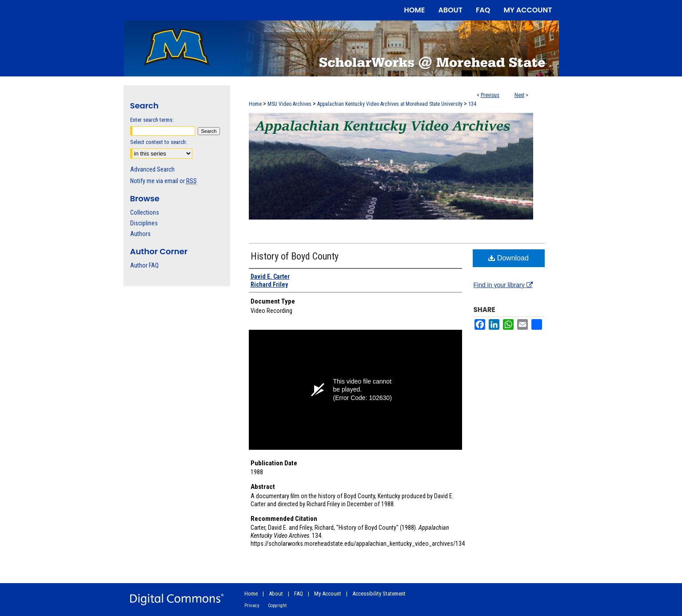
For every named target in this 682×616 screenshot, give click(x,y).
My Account (328, 594)
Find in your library (503, 285)
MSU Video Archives (289, 104)
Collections (145, 212)
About (276, 594)
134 (472, 104)
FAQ (299, 594)
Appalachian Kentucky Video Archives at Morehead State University (390, 104)
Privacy (252, 606)
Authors (140, 234)
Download (509, 258)
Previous (490, 95)
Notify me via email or (164, 181)
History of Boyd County (295, 256)
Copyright (277, 606)
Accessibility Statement (379, 594)
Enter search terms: (152, 120)
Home (255, 104)
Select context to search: (159, 142)
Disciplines (144, 223)
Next (519, 95)
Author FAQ (144, 265)
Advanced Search (152, 169)
